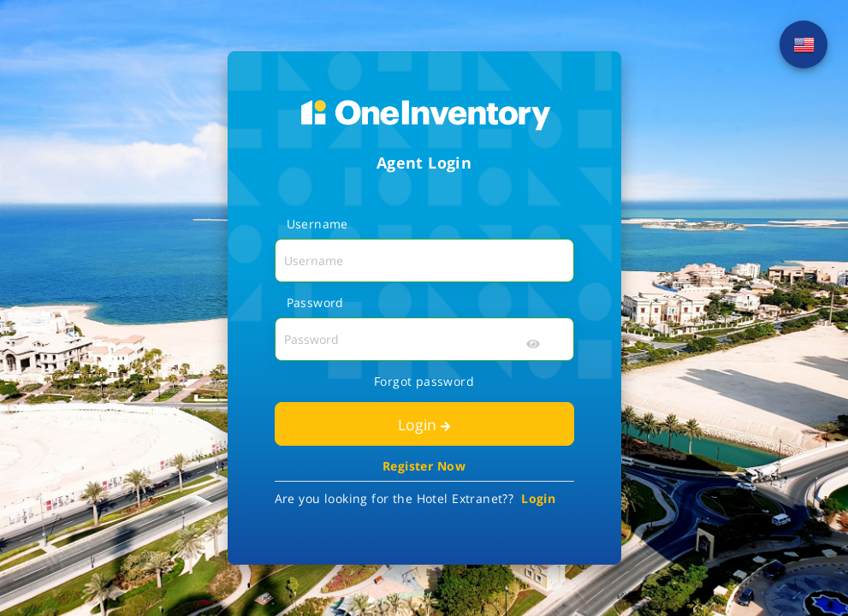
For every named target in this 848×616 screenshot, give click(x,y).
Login (424, 424)
